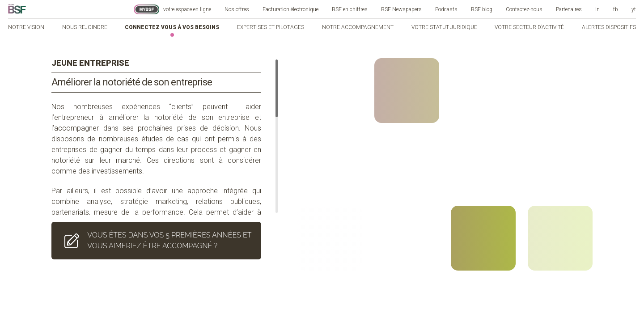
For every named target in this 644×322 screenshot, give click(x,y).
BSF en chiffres (350, 9)
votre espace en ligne (172, 9)
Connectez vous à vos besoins (172, 27)
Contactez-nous (524, 9)
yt (634, 9)
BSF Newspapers (401, 9)
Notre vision (26, 27)
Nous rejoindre (85, 27)
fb (616, 9)
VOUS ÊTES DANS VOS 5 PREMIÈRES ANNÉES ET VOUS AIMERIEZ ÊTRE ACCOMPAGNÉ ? (156, 229)
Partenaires (569, 9)
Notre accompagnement (358, 27)
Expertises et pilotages (271, 27)
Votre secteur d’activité (529, 27)
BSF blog (482, 9)
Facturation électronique (290, 9)
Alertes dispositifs (609, 27)
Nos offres (237, 9)
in (597, 9)
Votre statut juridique (444, 27)
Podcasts (446, 9)
